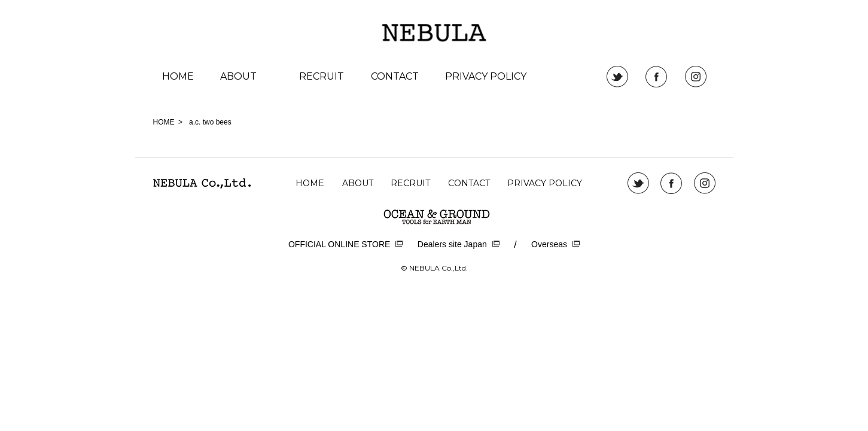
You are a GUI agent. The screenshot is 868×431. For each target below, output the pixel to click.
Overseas (555, 245)
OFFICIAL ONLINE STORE (345, 245)
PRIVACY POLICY (486, 76)
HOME (178, 76)
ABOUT (238, 76)
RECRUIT (322, 76)
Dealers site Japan (459, 245)
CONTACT (395, 76)
